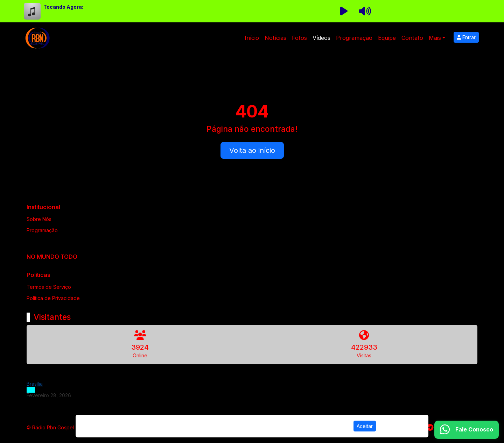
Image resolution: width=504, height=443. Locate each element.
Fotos (299, 38)
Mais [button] (435, 38)
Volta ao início (252, 150)
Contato (412, 38)
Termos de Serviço (49, 287)
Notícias (275, 38)
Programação (354, 38)
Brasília (35, 384)
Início (252, 38)
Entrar (466, 37)
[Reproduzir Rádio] (344, 11)
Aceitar (365, 426)
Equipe (387, 38)
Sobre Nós (39, 219)
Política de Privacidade (53, 298)
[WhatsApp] (467, 430)
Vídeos (321, 38)
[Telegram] (430, 428)
